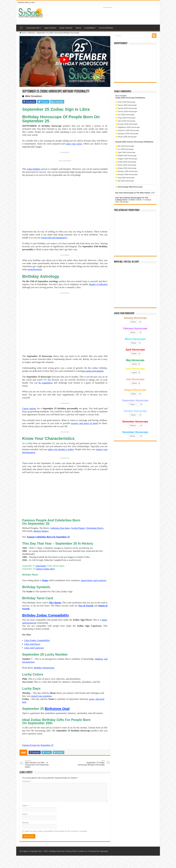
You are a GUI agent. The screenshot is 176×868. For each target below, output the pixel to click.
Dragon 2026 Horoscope (127, 159)
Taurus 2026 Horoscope (127, 105)
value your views (74, 144)
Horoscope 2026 (33, 28)
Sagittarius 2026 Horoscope (129, 127)
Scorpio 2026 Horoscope (128, 124)
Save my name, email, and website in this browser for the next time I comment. (56, 831)
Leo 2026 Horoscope (126, 115)
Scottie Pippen (78, 528)
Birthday (31, 33)
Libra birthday (34, 169)
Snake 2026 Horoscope (127, 162)
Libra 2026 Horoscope (127, 121)
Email (25, 814)
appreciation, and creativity (94, 580)
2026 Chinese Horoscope (132, 142)
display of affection (98, 284)
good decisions (35, 269)
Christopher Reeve (95, 528)
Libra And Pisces (32, 644)
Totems (78, 28)
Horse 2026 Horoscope (127, 165)
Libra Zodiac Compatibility (37, 640)
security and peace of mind (84, 423)
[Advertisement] (135, 64)
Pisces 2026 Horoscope (127, 137)
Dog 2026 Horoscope (126, 178)
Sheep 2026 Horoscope (127, 168)
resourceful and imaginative (54, 238)
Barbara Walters (41, 531)
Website (26, 823)
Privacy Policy (71, 851)
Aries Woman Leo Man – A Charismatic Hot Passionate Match (39, 764)
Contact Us (83, 851)
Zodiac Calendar (66, 28)
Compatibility (89, 28)
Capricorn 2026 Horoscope (128, 130)
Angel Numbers (50, 28)
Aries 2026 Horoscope (127, 102)
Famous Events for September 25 (38, 745)
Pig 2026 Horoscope (126, 181)
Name (25, 806)
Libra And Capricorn (34, 648)
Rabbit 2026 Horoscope (127, 156)
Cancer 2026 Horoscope (127, 111)
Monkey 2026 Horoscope (128, 171)
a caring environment (94, 371)
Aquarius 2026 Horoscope (128, 134)
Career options (29, 408)
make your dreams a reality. (61, 449)
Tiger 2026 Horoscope (127, 152)
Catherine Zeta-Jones (60, 528)
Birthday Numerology (44, 668)
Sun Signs (24, 851)
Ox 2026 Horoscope (126, 149)
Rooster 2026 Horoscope (128, 174)
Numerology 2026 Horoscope (130, 187)
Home (21, 27)
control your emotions (41, 696)
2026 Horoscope (128, 98)
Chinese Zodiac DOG (45, 569)
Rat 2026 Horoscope (126, 146)
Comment (27, 781)
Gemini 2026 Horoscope (127, 108)
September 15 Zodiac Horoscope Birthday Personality (91, 763)
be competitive (46, 383)
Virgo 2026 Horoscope (127, 118)
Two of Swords (86, 606)
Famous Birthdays (106, 28)
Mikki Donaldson (34, 96)
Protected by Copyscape (98, 851)
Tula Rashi (41, 566)
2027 (153, 193)
